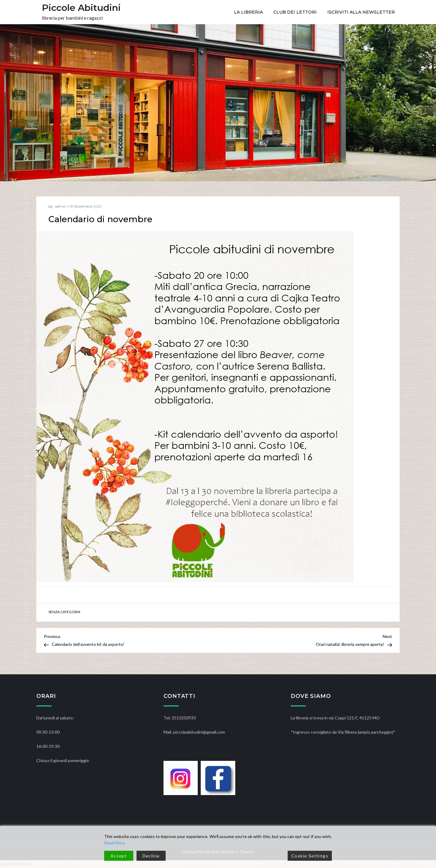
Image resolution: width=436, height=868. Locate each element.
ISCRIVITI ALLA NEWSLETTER (361, 12)
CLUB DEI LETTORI (295, 12)
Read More (114, 843)
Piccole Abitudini (81, 8)
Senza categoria (64, 612)
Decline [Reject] (151, 856)
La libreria (248, 12)
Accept (119, 856)
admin (61, 206)
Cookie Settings (310, 856)
